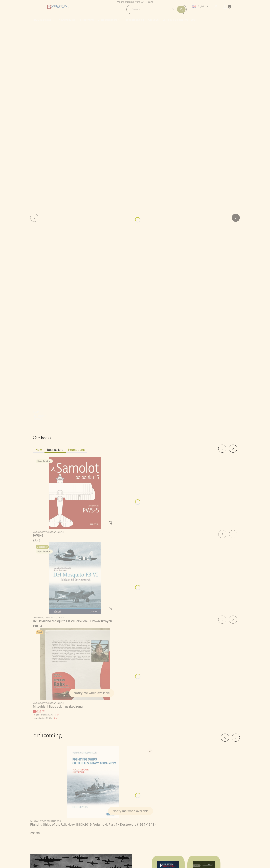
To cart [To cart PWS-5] (111, 523)
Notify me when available (92, 693)
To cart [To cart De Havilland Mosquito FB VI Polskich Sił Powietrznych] (111, 608)
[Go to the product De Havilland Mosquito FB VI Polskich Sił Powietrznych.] (75, 578)
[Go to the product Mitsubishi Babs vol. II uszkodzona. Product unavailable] (75, 664)
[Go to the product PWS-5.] (75, 493)
